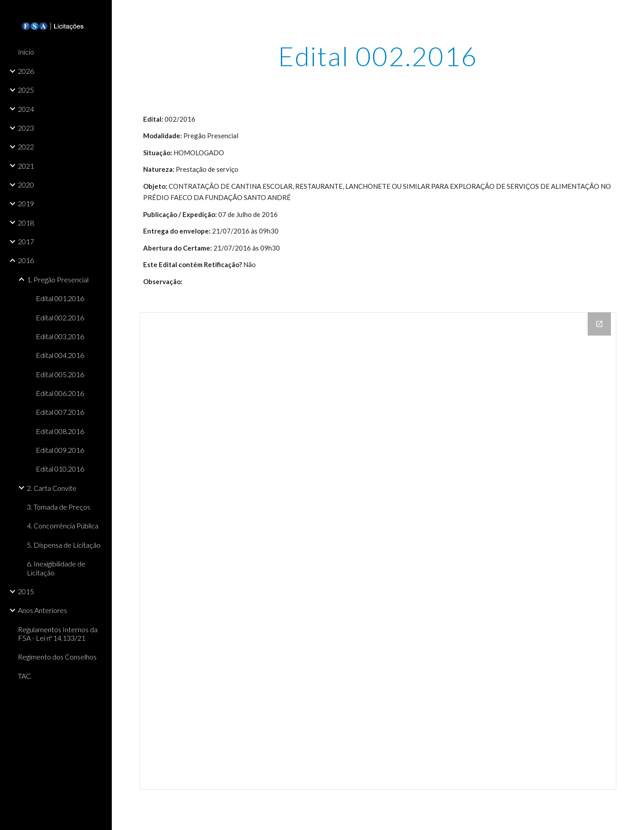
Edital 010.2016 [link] (60, 469)
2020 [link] (26, 185)
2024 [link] (26, 109)
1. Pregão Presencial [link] (58, 279)
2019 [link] (26, 203)
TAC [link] (24, 676)
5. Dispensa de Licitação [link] (64, 545)
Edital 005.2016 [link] (60, 374)
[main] (378, 56)
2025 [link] (26, 90)
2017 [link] (26, 241)
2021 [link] (26, 166)
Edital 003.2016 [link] (60, 336)
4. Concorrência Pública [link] (63, 526)
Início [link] (26, 52)
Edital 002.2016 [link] (60, 317)
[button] (633, 13)
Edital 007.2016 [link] (60, 412)
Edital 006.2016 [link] (60, 393)
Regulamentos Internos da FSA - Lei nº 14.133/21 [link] (58, 634)
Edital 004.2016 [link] (60, 355)
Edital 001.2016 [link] (60, 298)
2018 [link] (26, 223)
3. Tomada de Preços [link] (59, 507)
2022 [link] (26, 147)
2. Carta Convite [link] (52, 488)
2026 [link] (26, 71)
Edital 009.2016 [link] (60, 450)
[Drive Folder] (378, 551)
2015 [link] (26, 591)
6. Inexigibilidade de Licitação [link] (56, 568)
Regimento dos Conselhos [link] (57, 657)
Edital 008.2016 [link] (60, 431)
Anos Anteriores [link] (42, 610)
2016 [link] (26, 260)
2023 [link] (26, 128)
